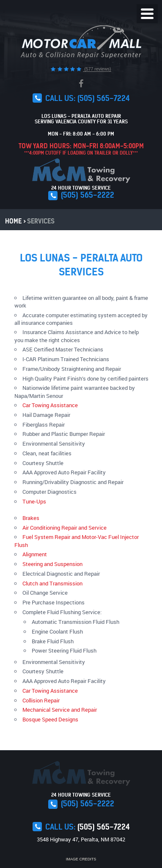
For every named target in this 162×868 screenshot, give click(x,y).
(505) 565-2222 (88, 195)
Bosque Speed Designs (50, 719)
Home (13, 221)
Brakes (31, 518)
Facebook (81, 84)
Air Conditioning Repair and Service (65, 528)
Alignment (35, 554)
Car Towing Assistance (50, 405)
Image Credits (81, 859)
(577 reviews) (97, 69)
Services (41, 221)
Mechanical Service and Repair (60, 710)
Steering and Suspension (52, 564)
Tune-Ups (34, 501)
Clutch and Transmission (52, 583)
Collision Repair (41, 700)
